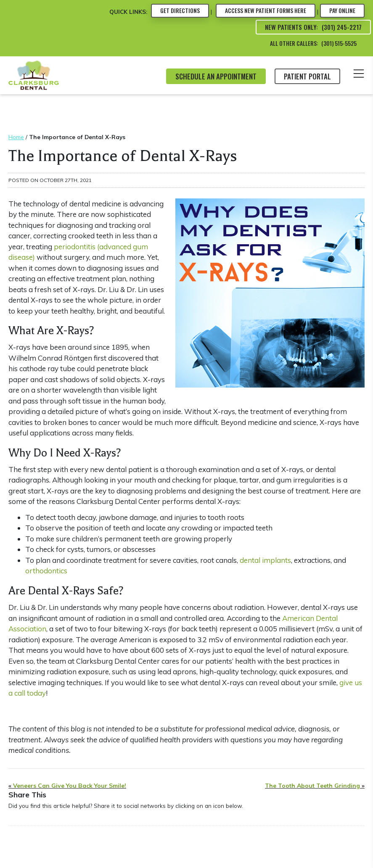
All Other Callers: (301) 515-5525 (313, 43)
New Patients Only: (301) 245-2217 (313, 27)
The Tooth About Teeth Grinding (312, 786)
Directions (180, 11)
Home (16, 137)
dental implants (265, 560)
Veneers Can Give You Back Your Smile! (70, 786)
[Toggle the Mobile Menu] (359, 75)
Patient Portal (307, 76)
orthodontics (46, 571)
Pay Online (342, 11)
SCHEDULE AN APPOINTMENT (216, 76)
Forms (266, 11)
